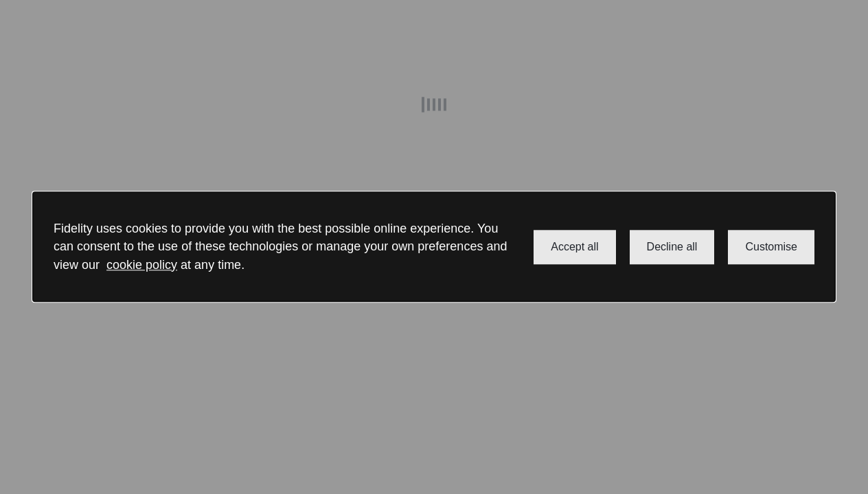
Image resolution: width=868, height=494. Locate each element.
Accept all (574, 247)
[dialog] (434, 247)
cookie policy (142, 265)
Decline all (672, 247)
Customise (771, 247)
